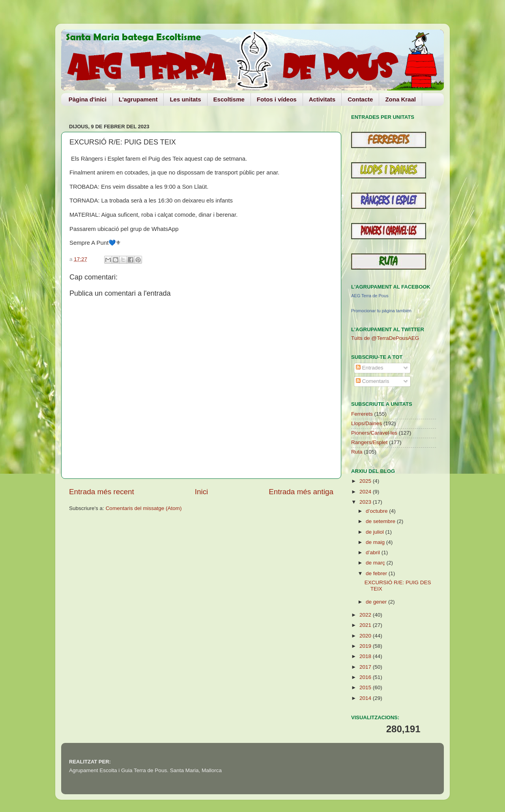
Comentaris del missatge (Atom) (144, 508)
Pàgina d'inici (88, 99)
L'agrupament (138, 99)
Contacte (360, 99)
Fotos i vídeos (277, 99)
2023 (366, 502)
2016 (366, 677)
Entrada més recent (102, 492)
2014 (366, 698)
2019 (366, 646)
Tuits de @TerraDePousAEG (385, 338)
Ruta (357, 452)
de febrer (377, 573)
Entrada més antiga (301, 492)
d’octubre (377, 511)
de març (376, 563)
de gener (377, 602)
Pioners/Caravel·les (374, 433)
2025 (366, 481)
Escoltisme (229, 99)
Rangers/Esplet (369, 442)
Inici (202, 492)
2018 (366, 656)
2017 (366, 667)
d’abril (374, 552)
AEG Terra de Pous (370, 296)
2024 (366, 492)
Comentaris (373, 381)
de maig (376, 542)
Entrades (370, 368)
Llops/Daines (367, 423)
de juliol (376, 532)
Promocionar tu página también (381, 311)
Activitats (322, 99)
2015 (366, 687)
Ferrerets (362, 414)
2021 (366, 625)
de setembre (381, 521)
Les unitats (185, 99)
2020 (366, 636)
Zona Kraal (400, 99)
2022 (366, 615)
